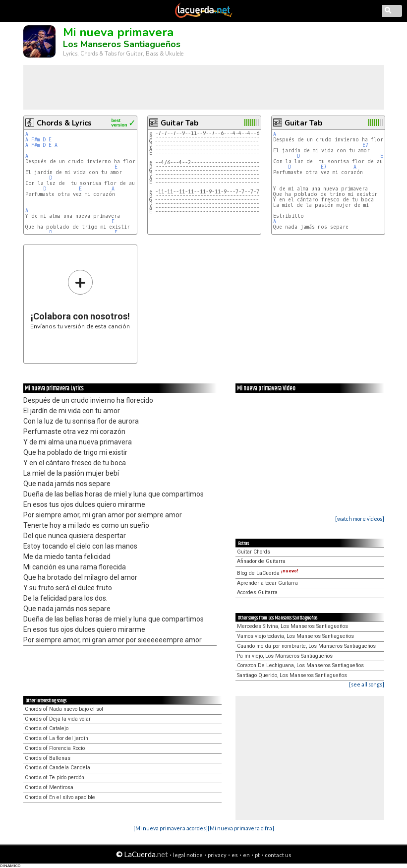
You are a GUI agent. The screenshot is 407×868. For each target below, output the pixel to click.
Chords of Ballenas (48, 758)
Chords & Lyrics (64, 123)
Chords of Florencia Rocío (55, 748)
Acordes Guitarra (257, 592)
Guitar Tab (179, 123)
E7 (365, 145)
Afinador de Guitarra (261, 561)
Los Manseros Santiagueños (122, 44)
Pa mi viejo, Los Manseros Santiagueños (285, 656)
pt (257, 855)
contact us (278, 855)
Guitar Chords (254, 552)
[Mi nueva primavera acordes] (171, 828)
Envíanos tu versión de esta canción (80, 299)
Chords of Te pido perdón (55, 777)
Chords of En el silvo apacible (60, 797)
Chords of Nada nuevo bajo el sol (64, 709)
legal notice (188, 855)
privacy (217, 855)
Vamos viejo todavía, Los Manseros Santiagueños (295, 636)
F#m (35, 140)
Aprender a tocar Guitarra (267, 583)
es (235, 855)
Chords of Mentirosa (49, 787)
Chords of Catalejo (47, 728)
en (246, 855)
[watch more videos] (360, 519)
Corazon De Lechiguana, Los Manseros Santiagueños (300, 665)
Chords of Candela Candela (58, 768)
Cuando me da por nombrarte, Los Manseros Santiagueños (306, 646)
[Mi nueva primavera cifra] (241, 828)
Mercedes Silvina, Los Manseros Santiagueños (292, 626)
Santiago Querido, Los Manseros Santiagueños (292, 675)
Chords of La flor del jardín (57, 738)
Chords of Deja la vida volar (58, 719)
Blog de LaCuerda (268, 573)
